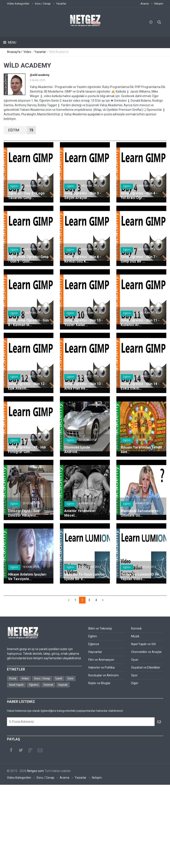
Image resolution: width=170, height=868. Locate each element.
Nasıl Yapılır (16, 685)
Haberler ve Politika (102, 667)
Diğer (135, 683)
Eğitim (14, 186)
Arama (145, 4)
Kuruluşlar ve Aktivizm (104, 675)
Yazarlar (61, 4)
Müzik (135, 636)
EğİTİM (22, 130)
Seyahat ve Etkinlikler (146, 667)
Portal (13, 678)
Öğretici (34, 685)
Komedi (136, 628)
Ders (70, 678)
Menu (12, 42)
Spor (134, 675)
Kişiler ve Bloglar (99, 683)
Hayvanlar (95, 652)
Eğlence (94, 644)
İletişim (159, 4)
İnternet (48, 685)
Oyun (135, 660)
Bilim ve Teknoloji (100, 628)
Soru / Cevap (43, 4)
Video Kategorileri (18, 4)
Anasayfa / (15, 52)
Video (27, 52)
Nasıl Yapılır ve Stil (143, 644)
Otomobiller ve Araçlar (146, 652)
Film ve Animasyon (101, 660)
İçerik (59, 678)
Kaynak (63, 685)
